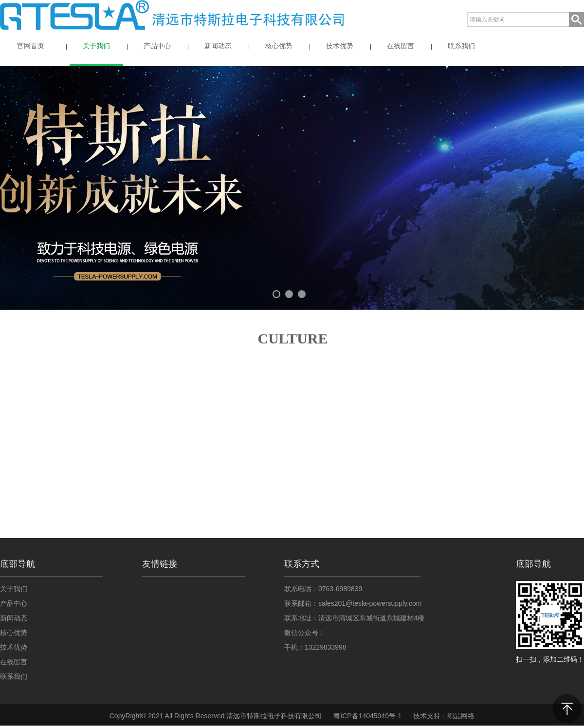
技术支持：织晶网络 (444, 716)
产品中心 (14, 603)
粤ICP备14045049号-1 (367, 716)
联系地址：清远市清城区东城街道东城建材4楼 (354, 618)
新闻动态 (14, 618)
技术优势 (14, 647)
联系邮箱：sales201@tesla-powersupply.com (353, 603)
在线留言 (14, 662)
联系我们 (14, 676)
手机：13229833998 (315, 647)
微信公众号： (305, 633)
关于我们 (14, 589)
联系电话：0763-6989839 (323, 589)
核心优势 (14, 633)
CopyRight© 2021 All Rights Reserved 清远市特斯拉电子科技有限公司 (216, 716)
